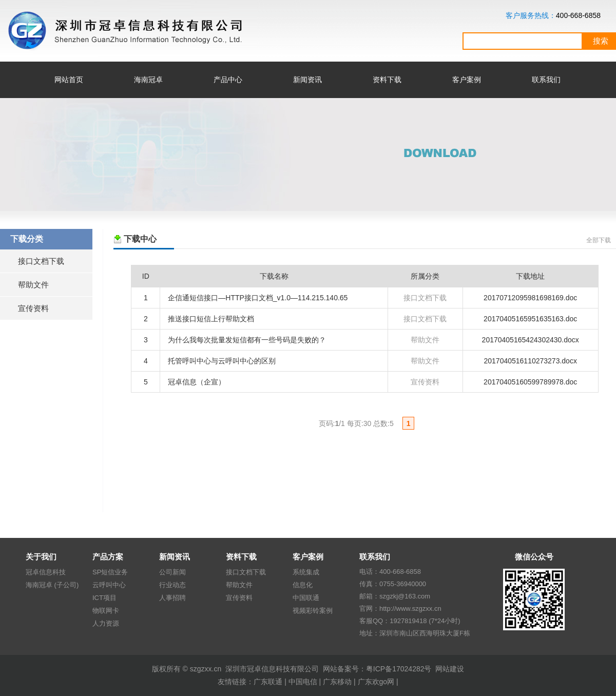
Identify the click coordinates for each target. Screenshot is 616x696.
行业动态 (172, 585)
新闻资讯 (307, 80)
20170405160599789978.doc (530, 382)
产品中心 (228, 80)
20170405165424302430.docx (531, 340)
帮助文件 (33, 285)
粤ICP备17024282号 (399, 669)
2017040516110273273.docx (531, 361)
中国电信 (303, 682)
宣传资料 (33, 308)
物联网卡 (106, 611)
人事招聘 (172, 598)
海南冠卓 (148, 80)
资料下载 (387, 80)
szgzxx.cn (206, 669)
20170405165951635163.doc (530, 319)
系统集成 (306, 572)
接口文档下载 (41, 261)
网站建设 (450, 669)
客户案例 (467, 80)
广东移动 (337, 682)
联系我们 (546, 80)
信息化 (303, 585)
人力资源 (106, 623)
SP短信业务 (110, 572)
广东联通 (268, 682)
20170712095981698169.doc (530, 298)
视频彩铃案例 (313, 611)
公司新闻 (172, 572)
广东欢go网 (376, 682)
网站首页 (69, 80)
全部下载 (599, 240)
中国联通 (306, 598)
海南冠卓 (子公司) (52, 585)
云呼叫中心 (109, 585)
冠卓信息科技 (46, 572)
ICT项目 (104, 598)
